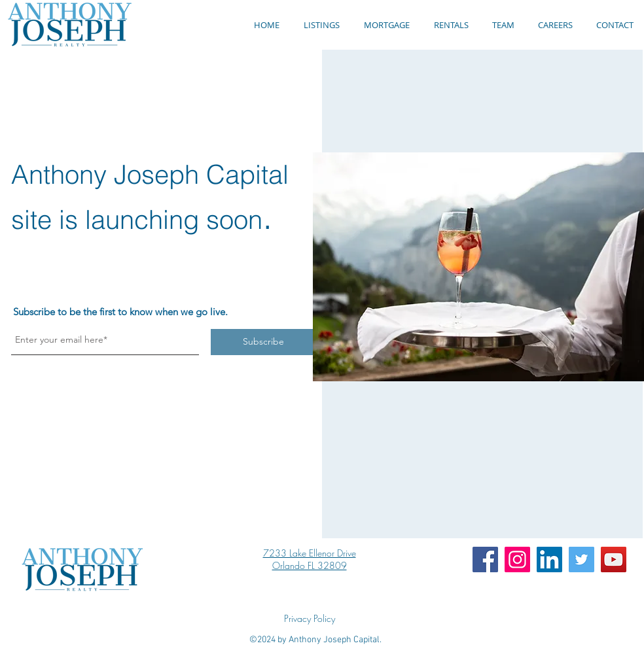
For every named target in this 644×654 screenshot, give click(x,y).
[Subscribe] (263, 342)
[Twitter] (581, 559)
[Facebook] (485, 559)
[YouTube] (614, 559)
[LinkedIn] (549, 559)
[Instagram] (517, 559)
